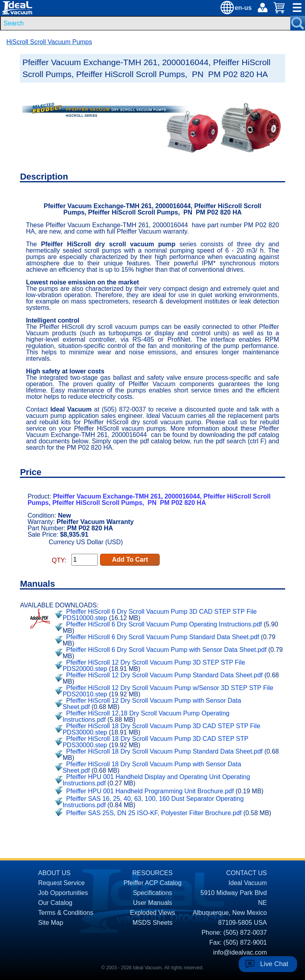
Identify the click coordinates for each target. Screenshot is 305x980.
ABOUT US (54, 873)
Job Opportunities (63, 893)
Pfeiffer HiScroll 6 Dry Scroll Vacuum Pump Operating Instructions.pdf (164, 624)
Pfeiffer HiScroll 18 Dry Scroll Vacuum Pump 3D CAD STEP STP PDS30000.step (155, 742)
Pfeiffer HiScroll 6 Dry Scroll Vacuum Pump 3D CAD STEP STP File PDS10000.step (160, 615)
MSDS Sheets (152, 923)
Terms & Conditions (66, 913)
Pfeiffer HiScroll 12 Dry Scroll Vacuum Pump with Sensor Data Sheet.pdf (152, 704)
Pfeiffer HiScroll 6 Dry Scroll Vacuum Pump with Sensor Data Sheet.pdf (167, 650)
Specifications (153, 893)
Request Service (61, 883)
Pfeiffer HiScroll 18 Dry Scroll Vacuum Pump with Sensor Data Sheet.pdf (152, 767)
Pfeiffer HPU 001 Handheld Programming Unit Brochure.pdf (150, 791)
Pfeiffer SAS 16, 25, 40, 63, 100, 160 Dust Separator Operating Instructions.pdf (153, 802)
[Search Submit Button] (298, 23)
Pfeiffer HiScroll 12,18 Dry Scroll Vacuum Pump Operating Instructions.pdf (146, 716)
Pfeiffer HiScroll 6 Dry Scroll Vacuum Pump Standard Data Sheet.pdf (163, 637)
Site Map (51, 923)
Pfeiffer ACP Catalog (152, 883)
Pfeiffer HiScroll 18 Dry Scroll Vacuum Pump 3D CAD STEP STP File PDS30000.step (162, 729)
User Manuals (153, 903)
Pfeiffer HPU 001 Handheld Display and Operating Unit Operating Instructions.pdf (156, 780)
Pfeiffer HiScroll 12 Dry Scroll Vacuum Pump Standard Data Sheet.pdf (165, 675)
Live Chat (274, 964)
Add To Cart (130, 560)
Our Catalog (55, 903)
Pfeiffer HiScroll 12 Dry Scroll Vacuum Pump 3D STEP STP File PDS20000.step (154, 666)
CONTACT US (246, 873)
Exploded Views (152, 913)
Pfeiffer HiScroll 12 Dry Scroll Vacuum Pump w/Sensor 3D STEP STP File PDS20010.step (168, 691)
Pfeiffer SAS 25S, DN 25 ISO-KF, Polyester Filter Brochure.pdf (154, 813)
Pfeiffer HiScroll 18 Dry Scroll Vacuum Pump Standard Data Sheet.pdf (165, 751)
